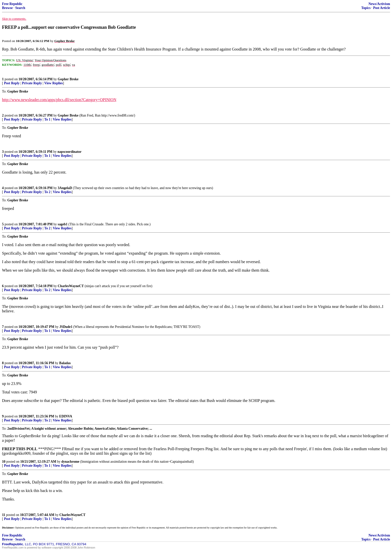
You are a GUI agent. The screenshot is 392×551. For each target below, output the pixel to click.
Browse (7, 8)
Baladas (65, 363)
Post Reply (12, 83)
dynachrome (70, 462)
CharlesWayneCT (71, 286)
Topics (366, 8)
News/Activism (379, 4)
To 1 (47, 119)
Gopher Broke (68, 79)
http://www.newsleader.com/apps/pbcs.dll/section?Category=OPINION (59, 100)
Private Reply (32, 83)
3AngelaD (65, 188)
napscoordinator (69, 152)
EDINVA (66, 416)
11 (4, 515)
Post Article (381, 8)
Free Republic (12, 4)
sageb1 (63, 224)
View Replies (54, 83)
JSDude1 (66, 327)
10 (4, 462)
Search (20, 8)
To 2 (47, 192)
